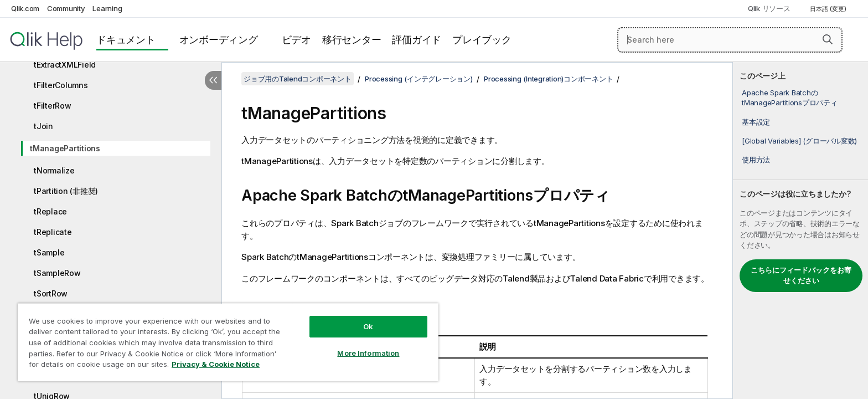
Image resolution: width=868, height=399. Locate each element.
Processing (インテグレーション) (419, 79)
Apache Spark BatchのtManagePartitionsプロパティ (790, 98)
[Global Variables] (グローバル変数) (799, 141)
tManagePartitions (65, 148)
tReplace (50, 211)
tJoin (43, 126)
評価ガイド (417, 40)
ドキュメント (126, 40)
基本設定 (756, 122)
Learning (107, 8)
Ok (368, 326)
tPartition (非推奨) (66, 191)
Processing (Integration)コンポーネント (548, 79)
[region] (228, 342)
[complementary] (800, 231)
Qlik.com (25, 8)
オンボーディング (219, 40)
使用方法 (756, 160)
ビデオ (296, 40)
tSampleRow (57, 273)
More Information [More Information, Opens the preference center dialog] (368, 353)
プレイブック (482, 40)
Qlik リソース (769, 8)
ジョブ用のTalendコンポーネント (298, 79)
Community (66, 8)
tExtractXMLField (65, 65)
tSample (49, 252)
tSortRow (51, 293)
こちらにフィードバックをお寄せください (801, 275)
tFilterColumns (61, 85)
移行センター (352, 40)
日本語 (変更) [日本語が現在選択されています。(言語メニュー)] (829, 9)
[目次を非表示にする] (213, 80)
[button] (828, 39)
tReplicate (53, 232)
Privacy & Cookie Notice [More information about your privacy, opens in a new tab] (216, 364)
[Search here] (730, 40)
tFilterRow (53, 106)
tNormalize (54, 170)
